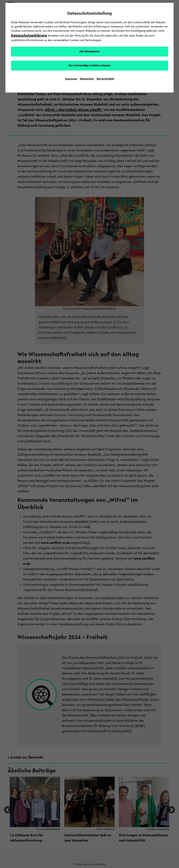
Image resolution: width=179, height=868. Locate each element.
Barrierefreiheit (105, 79)
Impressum (71, 79)
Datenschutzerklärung (29, 36)
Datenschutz (87, 79)
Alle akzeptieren (89, 52)
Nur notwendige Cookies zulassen (90, 66)
